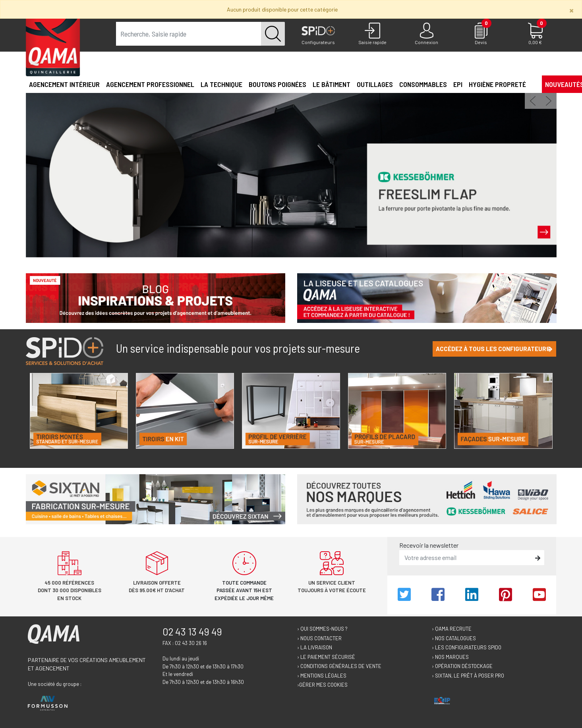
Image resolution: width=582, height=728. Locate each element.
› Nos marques (450, 657)
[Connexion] (427, 34)
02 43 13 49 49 (192, 631)
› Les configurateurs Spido (467, 647)
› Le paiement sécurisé (326, 657)
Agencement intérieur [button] (64, 84)
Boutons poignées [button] (277, 84)
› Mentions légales (322, 676)
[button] (532, 84)
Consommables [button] (423, 84)
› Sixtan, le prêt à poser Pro (468, 676)
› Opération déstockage (462, 666)
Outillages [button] (375, 84)
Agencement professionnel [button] (150, 84)
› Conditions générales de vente (339, 666)
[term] (189, 34)
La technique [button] (221, 84)
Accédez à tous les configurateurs (494, 349)
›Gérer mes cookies (322, 685)
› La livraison (315, 647)
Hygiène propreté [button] (497, 84)
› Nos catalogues (454, 638)
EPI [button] (458, 84)
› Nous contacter (319, 638)
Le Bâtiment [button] (332, 84)
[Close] (571, 10)
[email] (466, 558)
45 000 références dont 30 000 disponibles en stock (70, 590)
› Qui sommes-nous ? (322, 629)
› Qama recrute (452, 629)
